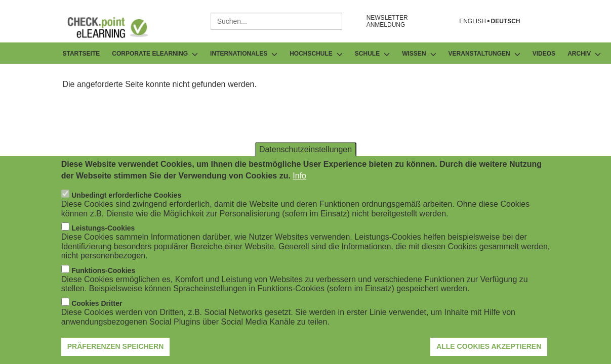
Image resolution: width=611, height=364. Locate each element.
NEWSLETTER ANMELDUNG (387, 21)
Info (299, 188)
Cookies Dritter (97, 315)
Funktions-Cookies (103, 283)
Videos (544, 54)
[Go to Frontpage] (115, 27)
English (473, 21)
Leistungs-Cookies (103, 241)
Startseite (82, 54)
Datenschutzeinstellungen (305, 162)
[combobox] (276, 21)
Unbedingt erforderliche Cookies (126, 207)
